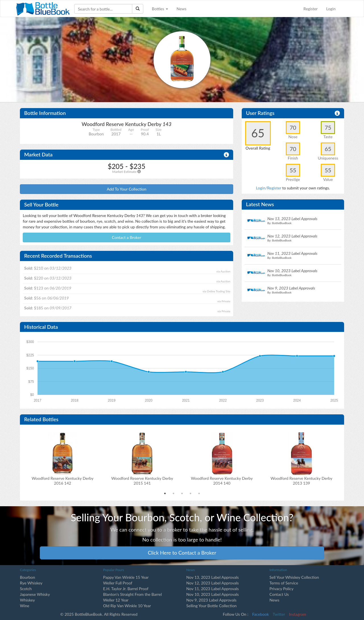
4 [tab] (191, 493)
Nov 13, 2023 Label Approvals (213, 577)
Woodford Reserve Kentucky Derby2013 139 (301, 481)
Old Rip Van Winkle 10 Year (127, 606)
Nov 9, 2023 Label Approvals (211, 600)
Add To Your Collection (126, 189)
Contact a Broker (127, 237)
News (182, 9)
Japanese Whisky (35, 594)
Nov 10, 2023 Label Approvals (213, 594)
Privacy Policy (282, 589)
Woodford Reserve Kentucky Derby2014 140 (222, 481)
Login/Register (269, 188)
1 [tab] (165, 493)
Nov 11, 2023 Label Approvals (213, 589)
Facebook (261, 614)
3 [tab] (182, 493)
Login (331, 9)
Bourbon (27, 577)
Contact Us (279, 594)
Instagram (297, 614)
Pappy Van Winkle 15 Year (126, 577)
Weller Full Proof (118, 583)
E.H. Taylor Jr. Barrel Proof (126, 589)
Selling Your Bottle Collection (211, 606)
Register (311, 9)
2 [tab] (173, 493)
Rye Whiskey (31, 583)
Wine (25, 606)
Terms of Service (284, 583)
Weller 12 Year (116, 600)
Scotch (26, 589)
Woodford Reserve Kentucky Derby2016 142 (62, 481)
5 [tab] (199, 493)
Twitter (279, 614)
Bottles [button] (160, 9)
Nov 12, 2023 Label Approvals (213, 583)
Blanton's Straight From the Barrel (133, 594)
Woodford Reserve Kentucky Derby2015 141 (142, 481)
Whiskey (27, 600)
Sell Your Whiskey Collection (294, 577)
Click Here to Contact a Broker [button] (182, 553)
